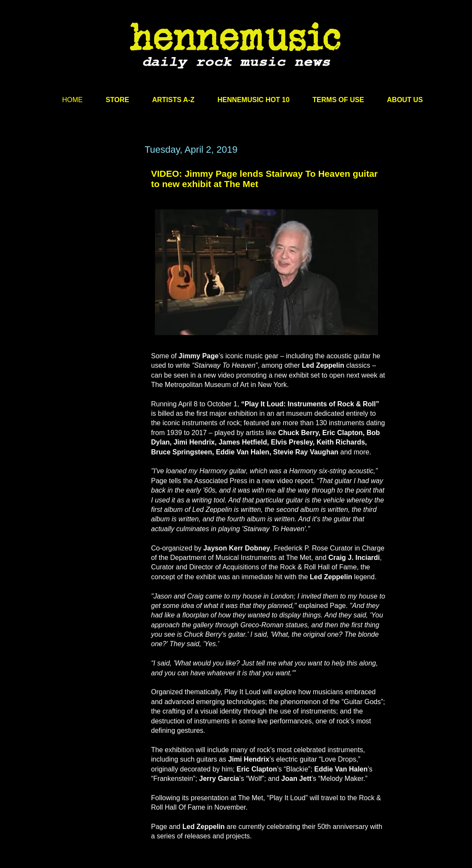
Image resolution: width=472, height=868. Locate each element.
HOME (73, 100)
